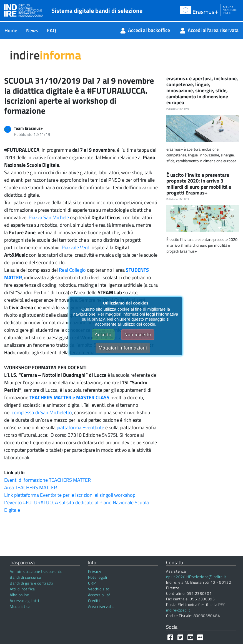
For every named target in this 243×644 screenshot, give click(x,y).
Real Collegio (72, 270)
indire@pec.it (178, 610)
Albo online (19, 595)
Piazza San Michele (49, 217)
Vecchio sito (99, 589)
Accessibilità (99, 595)
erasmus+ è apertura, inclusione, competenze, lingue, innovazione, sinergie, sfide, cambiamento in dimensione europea (202, 90)
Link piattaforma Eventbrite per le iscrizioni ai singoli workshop (70, 495)
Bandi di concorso (25, 577)
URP (92, 583)
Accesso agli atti (24, 601)
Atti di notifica (22, 589)
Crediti (94, 601)
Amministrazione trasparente (36, 571)
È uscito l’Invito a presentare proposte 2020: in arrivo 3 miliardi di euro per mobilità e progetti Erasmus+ (199, 184)
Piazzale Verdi (76, 247)
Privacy (95, 571)
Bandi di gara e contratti (31, 583)
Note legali (98, 577)
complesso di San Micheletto (42, 412)
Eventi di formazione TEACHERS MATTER (47, 480)
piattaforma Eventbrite (80, 427)
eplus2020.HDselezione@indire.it (196, 577)
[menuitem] (11, 30)
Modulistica (20, 606)
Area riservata (101, 606)
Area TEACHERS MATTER (31, 487)
